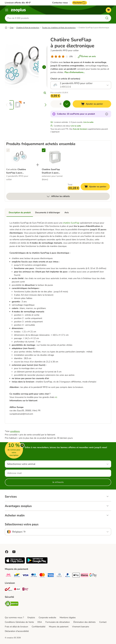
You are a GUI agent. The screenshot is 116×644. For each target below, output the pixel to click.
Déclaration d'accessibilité (17, 631)
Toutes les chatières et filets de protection (59, 28)
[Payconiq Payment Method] (8, 576)
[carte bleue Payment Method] (34, 576)
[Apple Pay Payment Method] (76, 576)
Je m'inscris (58, 482)
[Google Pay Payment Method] (93, 576)
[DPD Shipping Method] (17, 590)
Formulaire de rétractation (58, 622)
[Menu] (7, 10)
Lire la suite (88, 122)
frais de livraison (80, 129)
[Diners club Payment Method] (59, 576)
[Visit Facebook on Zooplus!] (7, 552)
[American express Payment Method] (51, 576)
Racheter (80, 3)
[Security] (12, 604)
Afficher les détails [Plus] (58, 197)
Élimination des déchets (85, 622)
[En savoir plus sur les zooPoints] (107, 114)
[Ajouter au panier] (92, 104)
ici (56, 397)
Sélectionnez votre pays (22, 525)
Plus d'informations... (75, 72)
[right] (44, 67)
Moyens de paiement (59, 627)
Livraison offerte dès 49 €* (18, 3)
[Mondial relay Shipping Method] (25, 590)
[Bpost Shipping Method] (8, 590)
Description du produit (20, 213)
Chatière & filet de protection (28, 28)
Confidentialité (39, 627)
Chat (12, 28)
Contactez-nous (60, 3)
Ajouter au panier (97, 187)
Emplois (31, 618)
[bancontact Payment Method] (17, 576)
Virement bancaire (81, 627)
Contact (103, 622)
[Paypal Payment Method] (68, 576)
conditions (15, 431)
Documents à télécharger (48, 213)
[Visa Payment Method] (25, 576)
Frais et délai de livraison (16, 627)
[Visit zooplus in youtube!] (14, 552)
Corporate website (47, 618)
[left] (8, 67)
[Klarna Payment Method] (85, 576)
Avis (67, 213)
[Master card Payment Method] (42, 576)
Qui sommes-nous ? (14, 618)
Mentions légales (68, 618)
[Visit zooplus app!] (15, 563)
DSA (40, 622)
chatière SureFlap (71, 223)
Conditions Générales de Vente (19, 622)
